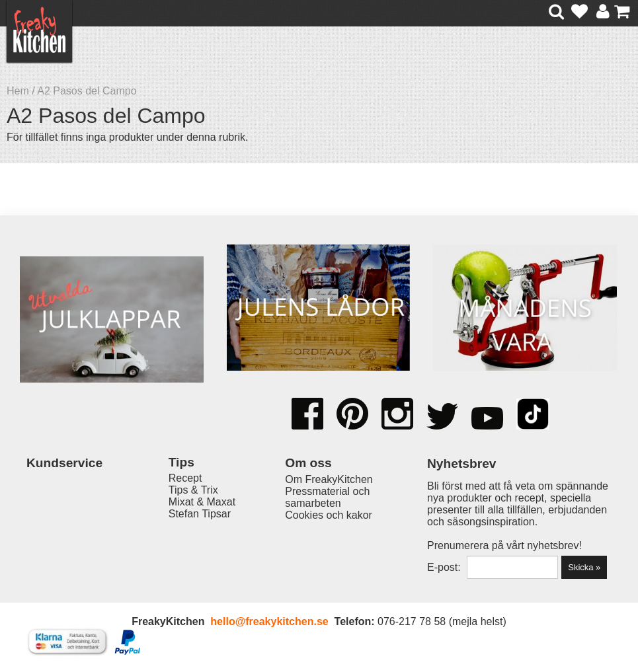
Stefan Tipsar (200, 514)
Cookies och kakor (329, 515)
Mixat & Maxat (202, 502)
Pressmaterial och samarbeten (327, 497)
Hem (18, 91)
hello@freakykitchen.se (269, 621)
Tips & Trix (193, 490)
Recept (185, 478)
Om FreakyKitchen (329, 479)
